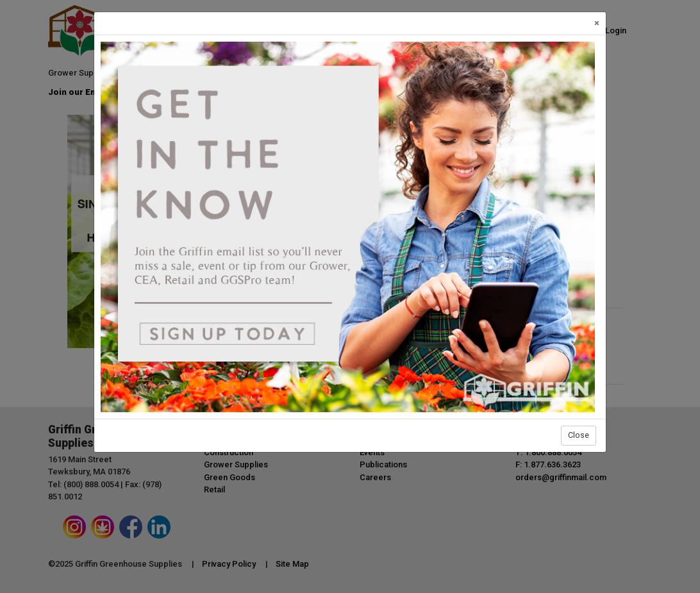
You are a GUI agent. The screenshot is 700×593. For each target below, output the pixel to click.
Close (579, 435)
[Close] (597, 23)
